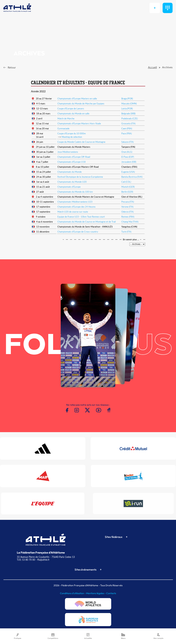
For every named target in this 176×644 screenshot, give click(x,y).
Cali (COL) (126, 182)
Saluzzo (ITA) (127, 142)
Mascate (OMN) (129, 104)
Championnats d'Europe (69, 187)
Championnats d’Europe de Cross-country (78, 232)
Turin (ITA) (126, 232)
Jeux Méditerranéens (68, 152)
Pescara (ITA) (128, 202)
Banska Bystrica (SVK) (132, 177)
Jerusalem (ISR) (129, 162)
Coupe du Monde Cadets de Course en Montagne (81, 142)
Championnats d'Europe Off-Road (74, 157)
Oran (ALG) (127, 152)
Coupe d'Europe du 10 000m (72, 133)
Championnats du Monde (70, 172)
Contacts (111, 593)
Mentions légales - (96, 593)
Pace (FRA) (126, 133)
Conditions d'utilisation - (73, 593)
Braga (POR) (127, 99)
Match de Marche (66, 118)
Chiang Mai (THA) (130, 222)
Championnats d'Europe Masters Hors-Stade (79, 123)
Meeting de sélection (72, 137)
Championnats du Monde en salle (73, 113)
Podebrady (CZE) (130, 118)
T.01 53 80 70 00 (26, 560)
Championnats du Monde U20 (72, 182)
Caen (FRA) (127, 128)
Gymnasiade (63, 128)
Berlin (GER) (127, 192)
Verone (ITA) (127, 207)
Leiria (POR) (127, 109)
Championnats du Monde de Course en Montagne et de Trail (87, 222)
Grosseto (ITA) (128, 123)
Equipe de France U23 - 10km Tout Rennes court (81, 217)
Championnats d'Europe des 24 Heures (76, 207)
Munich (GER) (128, 187)
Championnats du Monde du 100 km (75, 192)
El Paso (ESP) (128, 157)
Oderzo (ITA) (127, 212)
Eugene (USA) (128, 172)
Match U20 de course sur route (73, 212)
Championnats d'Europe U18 (71, 162)
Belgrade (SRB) (128, 113)
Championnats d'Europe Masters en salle (77, 99)
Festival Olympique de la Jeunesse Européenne (80, 177)
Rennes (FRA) (128, 217)
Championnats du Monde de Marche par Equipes (81, 104)
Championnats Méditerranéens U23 (75, 202)
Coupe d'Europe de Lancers (71, 109)
